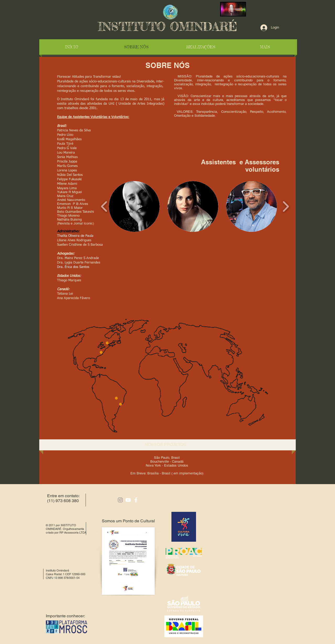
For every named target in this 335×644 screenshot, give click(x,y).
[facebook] (136, 500)
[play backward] (104, 206)
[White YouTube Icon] (128, 500)
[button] (134, 206)
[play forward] (286, 206)
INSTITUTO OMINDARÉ (167, 27)
